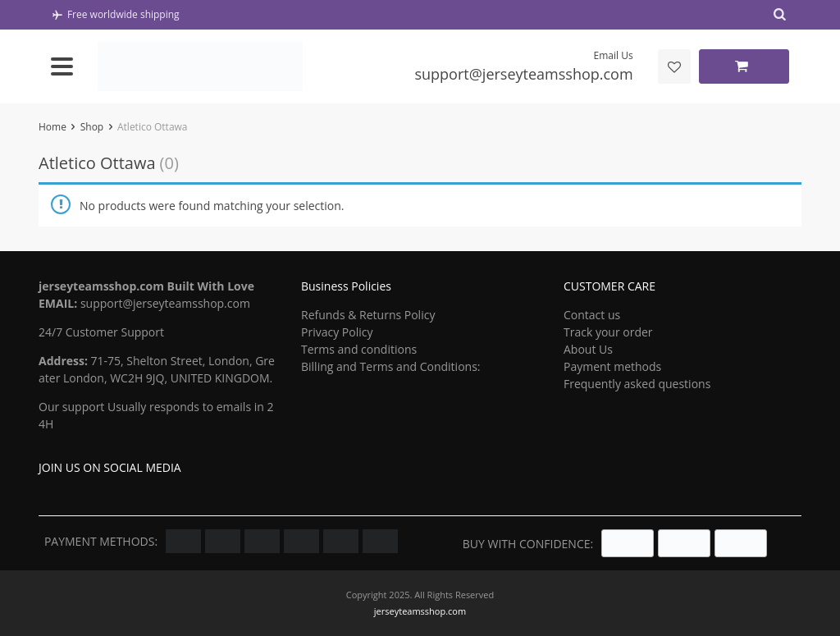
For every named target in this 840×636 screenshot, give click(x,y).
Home (52, 127)
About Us (588, 349)
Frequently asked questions (637, 384)
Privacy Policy (337, 332)
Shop (92, 127)
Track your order (608, 332)
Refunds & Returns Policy (368, 315)
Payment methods (612, 366)
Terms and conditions (359, 349)
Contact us (592, 315)
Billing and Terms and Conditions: (391, 366)
